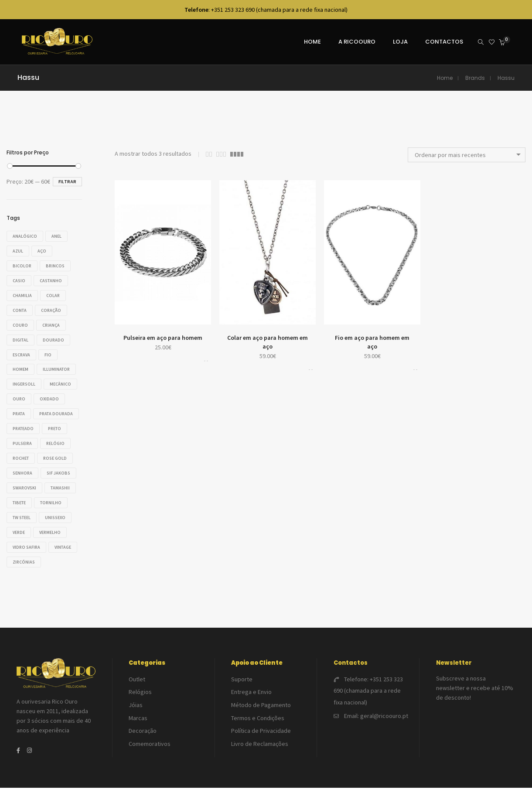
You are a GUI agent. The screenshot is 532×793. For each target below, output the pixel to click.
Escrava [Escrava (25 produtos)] (21, 351)
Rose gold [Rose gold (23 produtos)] (57, 467)
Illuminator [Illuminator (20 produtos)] (58, 366)
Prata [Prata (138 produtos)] (55, 409)
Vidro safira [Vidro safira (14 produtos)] (26, 553)
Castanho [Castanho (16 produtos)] (53, 279)
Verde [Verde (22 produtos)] (19, 538)
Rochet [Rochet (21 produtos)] (21, 467)
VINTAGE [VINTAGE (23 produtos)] (21, 567)
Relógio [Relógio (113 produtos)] (58, 452)
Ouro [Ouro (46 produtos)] (57, 395)
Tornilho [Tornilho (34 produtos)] (53, 510)
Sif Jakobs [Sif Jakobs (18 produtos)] (61, 481)
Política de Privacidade (261, 727)
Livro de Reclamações (260, 738)
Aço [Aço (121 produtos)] (44, 251)
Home (445, 78)
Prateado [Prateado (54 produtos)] (23, 438)
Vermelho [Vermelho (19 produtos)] (52, 538)
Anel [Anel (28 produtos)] (59, 236)
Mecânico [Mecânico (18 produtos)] (23, 395)
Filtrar (67, 182)
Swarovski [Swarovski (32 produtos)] (24, 495)
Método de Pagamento (261, 705)
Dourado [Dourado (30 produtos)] (56, 337)
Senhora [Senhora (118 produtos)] (22, 481)
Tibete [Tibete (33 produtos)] (19, 510)
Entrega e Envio (251, 694)
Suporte (242, 683)
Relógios (140, 694)
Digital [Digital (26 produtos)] (20, 337)
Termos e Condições (258, 716)
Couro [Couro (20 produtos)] (20, 323)
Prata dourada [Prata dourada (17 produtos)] (29, 423)
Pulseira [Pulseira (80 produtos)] (22, 452)
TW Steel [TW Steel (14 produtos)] (22, 524)
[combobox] (467, 155)
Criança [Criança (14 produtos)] (53, 323)
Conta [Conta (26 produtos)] (20, 308)
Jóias (136, 705)
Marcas (138, 716)
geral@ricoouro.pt (384, 714)
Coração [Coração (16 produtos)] (53, 308)
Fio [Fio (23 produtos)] (50, 351)
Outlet (137, 683)
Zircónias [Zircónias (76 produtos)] (57, 567)
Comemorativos (150, 738)
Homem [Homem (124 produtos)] (20, 366)
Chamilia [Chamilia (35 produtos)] (22, 294)
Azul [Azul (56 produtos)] (18, 251)
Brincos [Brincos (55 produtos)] (57, 265)
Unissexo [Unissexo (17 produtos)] (57, 524)
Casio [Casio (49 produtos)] (19, 279)
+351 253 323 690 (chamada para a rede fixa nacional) (368, 693)
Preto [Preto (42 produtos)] (57, 438)
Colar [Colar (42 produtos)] (55, 294)
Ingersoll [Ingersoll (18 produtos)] (24, 380)
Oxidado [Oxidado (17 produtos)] (22, 409)
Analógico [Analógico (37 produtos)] (25, 236)
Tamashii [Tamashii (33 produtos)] (62, 495)
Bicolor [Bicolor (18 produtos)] (22, 265)
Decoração (143, 727)
